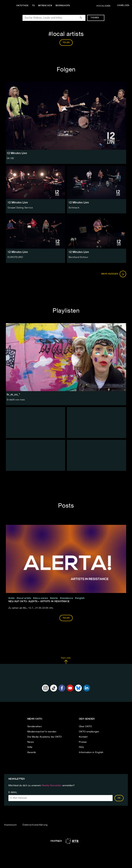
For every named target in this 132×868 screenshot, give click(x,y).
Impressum (10, 825)
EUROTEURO (15, 257)
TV (33, 6)
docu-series (41, 598)
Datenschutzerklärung (35, 825)
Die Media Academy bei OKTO (45, 737)
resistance (67, 598)
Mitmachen (45, 6)
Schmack (74, 208)
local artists (25, 598)
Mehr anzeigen (114, 274)
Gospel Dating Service (20, 208)
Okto (12, 598)
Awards (32, 752)
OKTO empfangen (89, 732)
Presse (83, 742)
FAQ (81, 747)
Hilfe (30, 747)
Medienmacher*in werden (42, 732)
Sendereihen (35, 727)
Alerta (55, 598)
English (81, 598)
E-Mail (13, 792)
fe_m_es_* (13, 394)
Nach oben (66, 660)
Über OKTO (85, 727)
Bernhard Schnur (78, 257)
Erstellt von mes (16, 400)
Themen (97, 18)
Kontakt (83, 737)
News (31, 742)
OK (119, 798)
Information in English (91, 752)
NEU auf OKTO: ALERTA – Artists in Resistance (39, 601)
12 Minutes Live (18, 202)
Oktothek (22, 6)
